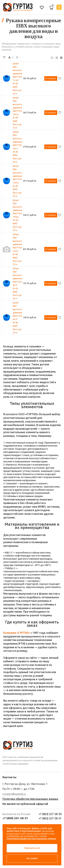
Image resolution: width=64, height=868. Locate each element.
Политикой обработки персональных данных (31, 839)
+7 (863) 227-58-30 (50, 814)
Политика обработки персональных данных (30, 799)
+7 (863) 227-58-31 (50, 818)
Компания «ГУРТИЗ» (17, 633)
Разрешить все (32, 848)
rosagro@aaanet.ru (14, 794)
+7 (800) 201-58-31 (15, 818)
